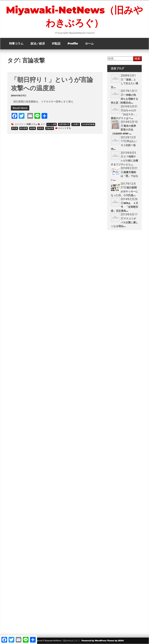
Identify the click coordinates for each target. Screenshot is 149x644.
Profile (73, 44)
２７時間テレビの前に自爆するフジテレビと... (124, 160)
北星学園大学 (64, 124)
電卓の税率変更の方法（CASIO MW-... (123, 130)
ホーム (89, 44)
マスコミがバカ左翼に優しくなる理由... (124, 222)
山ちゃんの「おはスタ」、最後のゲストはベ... (124, 114)
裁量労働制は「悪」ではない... (124, 176)
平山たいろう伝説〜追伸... (124, 145)
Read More (20, 108)
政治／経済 (38, 44)
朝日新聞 (24, 128)
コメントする (64, 128)
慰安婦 (15, 128)
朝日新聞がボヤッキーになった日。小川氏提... (124, 191)
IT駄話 (56, 44)
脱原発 (41, 128)
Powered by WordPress (94, 641)
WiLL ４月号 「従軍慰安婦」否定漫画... (124, 207)
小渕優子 (76, 124)
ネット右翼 (52, 124)
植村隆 (32, 128)
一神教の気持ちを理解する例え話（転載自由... (124, 99)
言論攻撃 (50, 128)
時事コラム (16, 44)
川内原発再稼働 (88, 124)
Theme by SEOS (115, 641)
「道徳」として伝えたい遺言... (124, 83)
